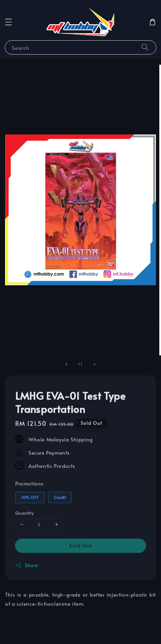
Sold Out (80, 545)
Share (27, 565)
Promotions (29, 483)
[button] (8, 22)
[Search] (145, 47)
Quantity (24, 513)
